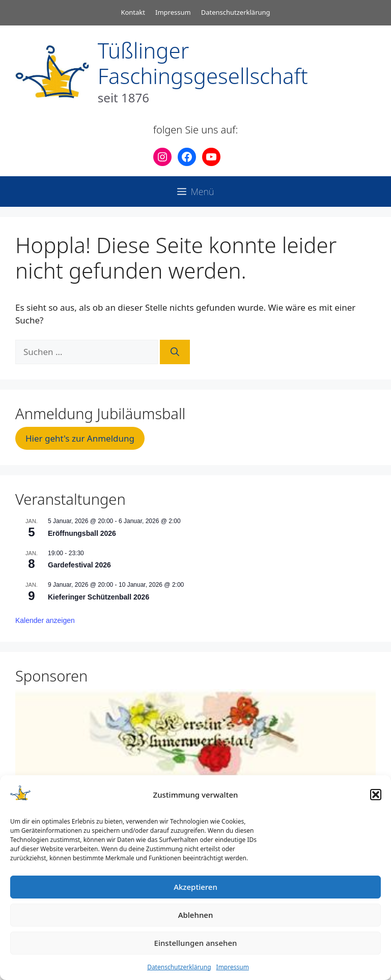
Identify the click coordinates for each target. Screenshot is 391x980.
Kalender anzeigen (45, 620)
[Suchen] (175, 352)
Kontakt (133, 12)
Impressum (233, 967)
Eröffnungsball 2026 (82, 533)
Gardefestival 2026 (79, 565)
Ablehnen (196, 915)
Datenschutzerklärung (179, 967)
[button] (376, 795)
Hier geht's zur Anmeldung (80, 438)
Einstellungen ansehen (196, 943)
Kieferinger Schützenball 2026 (99, 597)
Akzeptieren (195, 887)
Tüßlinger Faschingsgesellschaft (203, 63)
